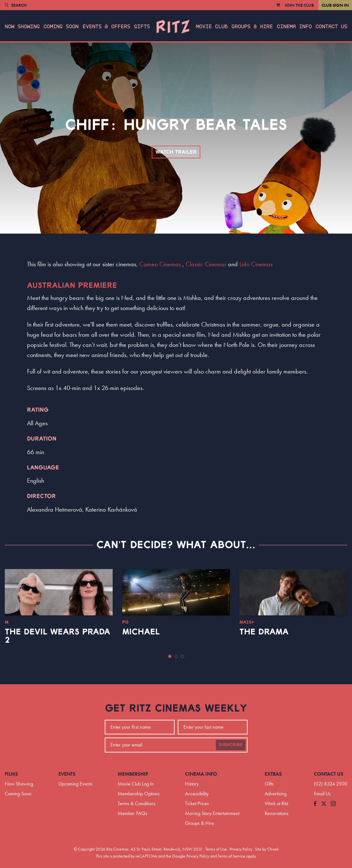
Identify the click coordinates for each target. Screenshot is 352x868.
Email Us (322, 794)
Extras (273, 774)
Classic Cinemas (206, 264)
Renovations (277, 813)
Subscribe (231, 745)
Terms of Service (232, 856)
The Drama (264, 632)
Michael (141, 632)
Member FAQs (133, 813)
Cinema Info (294, 27)
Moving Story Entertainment (212, 813)
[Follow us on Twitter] (324, 804)
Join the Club (299, 5)
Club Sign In (335, 5)
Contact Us (331, 27)
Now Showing (22, 27)
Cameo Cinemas (160, 264)
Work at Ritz (276, 803)
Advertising (276, 794)
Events (67, 774)
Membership (133, 774)
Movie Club (212, 27)
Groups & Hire (252, 27)
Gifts (142, 27)
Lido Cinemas (256, 264)
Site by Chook (267, 849)
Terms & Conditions (137, 803)
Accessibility (197, 794)
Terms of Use (216, 849)
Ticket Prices (197, 803)
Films (11, 774)
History (192, 784)
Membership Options (139, 794)
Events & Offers (106, 27)
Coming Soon (61, 27)
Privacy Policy (241, 849)
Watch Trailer (176, 152)
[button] (170, 656)
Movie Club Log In (136, 784)
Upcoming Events (75, 784)
